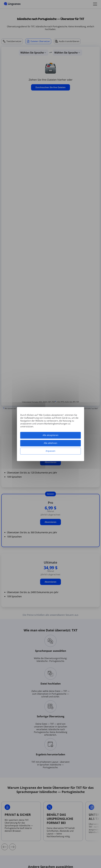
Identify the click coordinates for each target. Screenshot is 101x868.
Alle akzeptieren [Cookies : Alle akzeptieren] (50, 435)
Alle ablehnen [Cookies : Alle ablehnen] (50, 443)
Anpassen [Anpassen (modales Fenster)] (50, 451)
